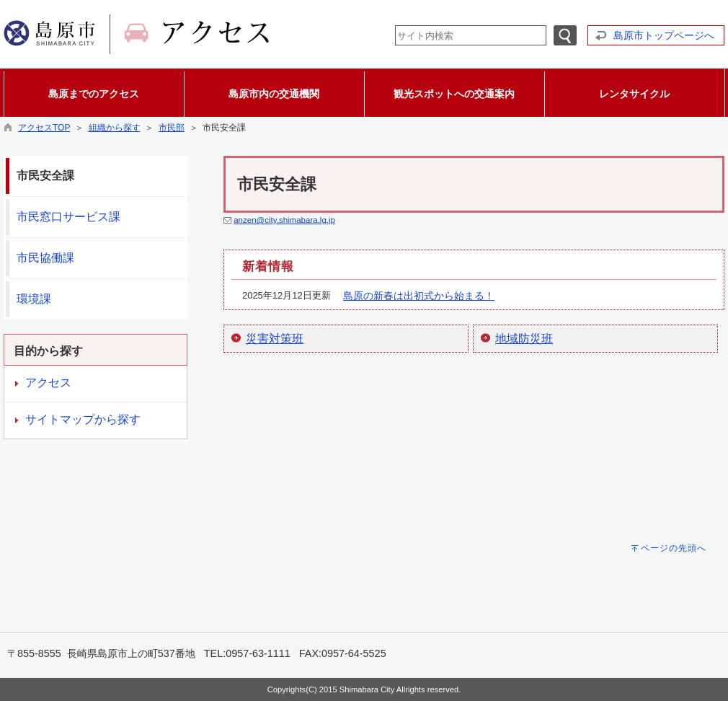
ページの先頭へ (674, 548)
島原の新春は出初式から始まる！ (419, 296)
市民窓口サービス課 (68, 217)
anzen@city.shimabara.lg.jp (284, 220)
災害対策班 (275, 339)
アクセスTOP (44, 128)
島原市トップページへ (664, 35)
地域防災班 (524, 339)
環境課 (34, 299)
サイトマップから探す (83, 419)
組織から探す (115, 128)
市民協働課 (45, 258)
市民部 (172, 128)
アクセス (48, 383)
